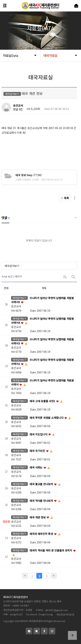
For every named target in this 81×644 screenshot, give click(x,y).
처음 (25, 576)
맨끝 (54, 576)
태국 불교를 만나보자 (42, 484)
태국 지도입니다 (39, 434)
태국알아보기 (12, 266)
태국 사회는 (36, 468)
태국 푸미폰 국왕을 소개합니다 (47, 418)
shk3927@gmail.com (56, 610)
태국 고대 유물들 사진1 (43, 401)
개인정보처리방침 (65, 614)
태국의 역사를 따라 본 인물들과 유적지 (51, 550)
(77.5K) (29, 175)
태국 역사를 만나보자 (42, 501)
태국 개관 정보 (38, 517)
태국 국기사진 (38, 451)
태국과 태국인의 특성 (42, 534)
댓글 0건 (18, 109)
